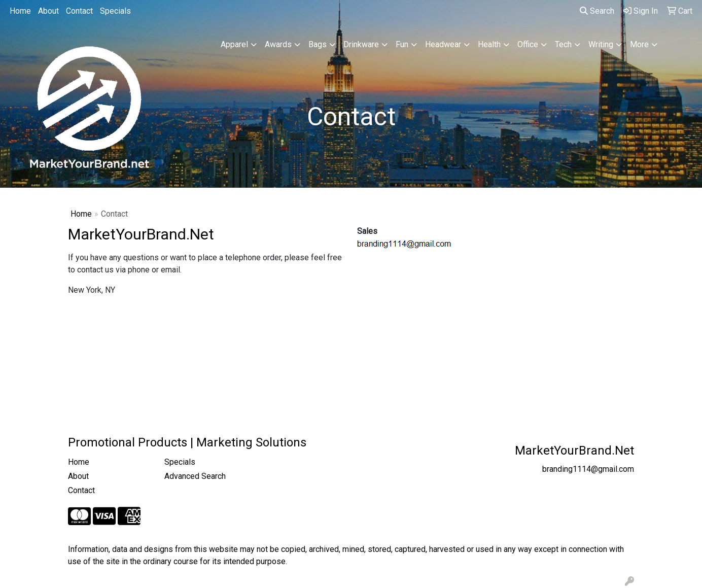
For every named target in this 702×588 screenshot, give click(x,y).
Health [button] (489, 44)
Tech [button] (563, 44)
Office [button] (528, 44)
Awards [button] (278, 44)
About (48, 11)
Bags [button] (318, 44)
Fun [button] (402, 44)
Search (597, 11)
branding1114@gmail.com (588, 469)
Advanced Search (195, 476)
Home (20, 11)
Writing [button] (601, 44)
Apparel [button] (234, 44)
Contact (79, 11)
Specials (115, 11)
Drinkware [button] (361, 44)
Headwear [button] (443, 44)
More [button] (639, 44)
